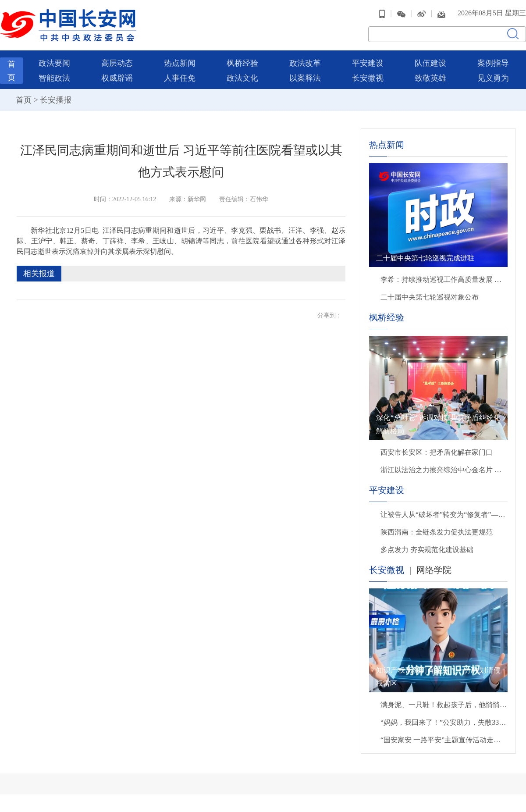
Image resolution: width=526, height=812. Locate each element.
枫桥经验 (242, 63)
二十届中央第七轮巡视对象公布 (430, 297)
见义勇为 (493, 78)
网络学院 (434, 570)
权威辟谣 (117, 78)
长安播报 (56, 100)
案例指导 (493, 63)
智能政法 (54, 78)
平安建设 (368, 63)
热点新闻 (180, 63)
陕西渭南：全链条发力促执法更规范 (437, 532)
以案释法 (305, 78)
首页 (24, 100)
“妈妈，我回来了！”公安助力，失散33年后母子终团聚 (444, 722)
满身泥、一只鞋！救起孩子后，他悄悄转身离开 (444, 705)
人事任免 (180, 78)
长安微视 (368, 78)
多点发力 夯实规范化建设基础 (427, 550)
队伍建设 (430, 63)
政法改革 (305, 63)
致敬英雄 (430, 78)
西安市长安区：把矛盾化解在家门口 (437, 452)
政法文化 (242, 78)
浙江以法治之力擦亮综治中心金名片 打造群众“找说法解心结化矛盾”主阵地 (444, 470)
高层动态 (117, 63)
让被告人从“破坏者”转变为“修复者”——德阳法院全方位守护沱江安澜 (444, 515)
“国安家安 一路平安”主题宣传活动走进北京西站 (444, 740)
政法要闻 (54, 63)
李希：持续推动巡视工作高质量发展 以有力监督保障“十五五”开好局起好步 (444, 280)
